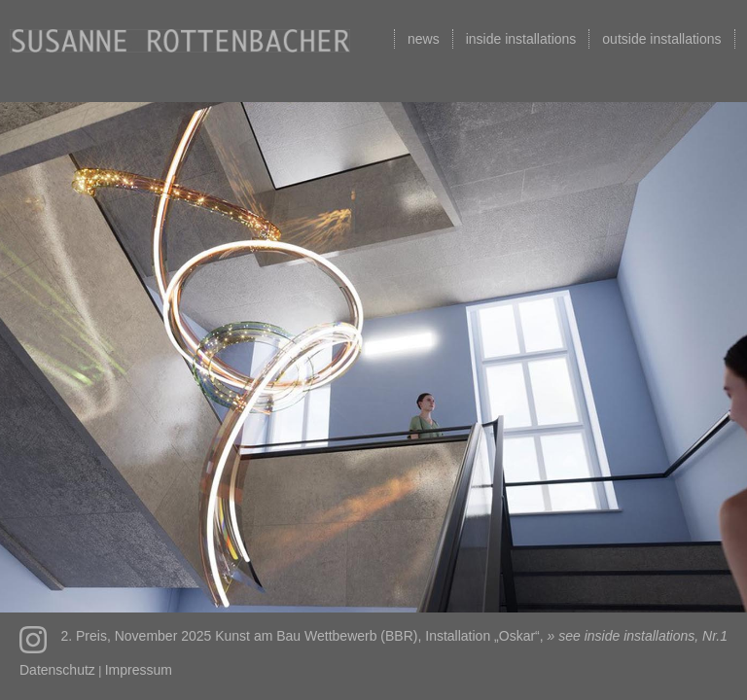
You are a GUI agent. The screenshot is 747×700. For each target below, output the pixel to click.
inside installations (521, 39)
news (424, 39)
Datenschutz (57, 670)
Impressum (139, 670)
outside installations (661, 39)
